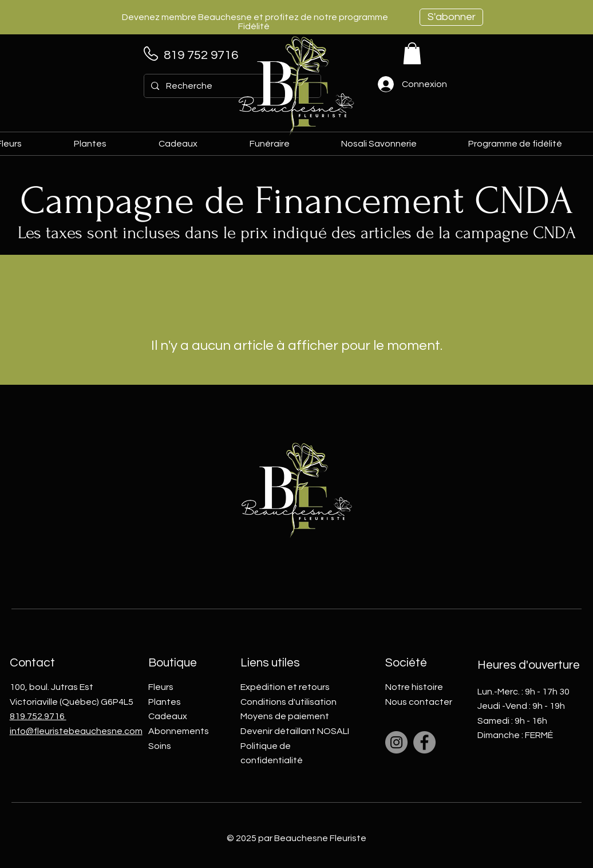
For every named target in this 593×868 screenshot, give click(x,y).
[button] (195, 144)
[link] (412, 53)
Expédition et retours (285, 687)
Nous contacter (419, 702)
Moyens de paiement (285, 716)
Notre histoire (414, 687)
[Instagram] (396, 742)
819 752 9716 (201, 55)
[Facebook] (424, 742)
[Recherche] (231, 86)
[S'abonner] (451, 17)
